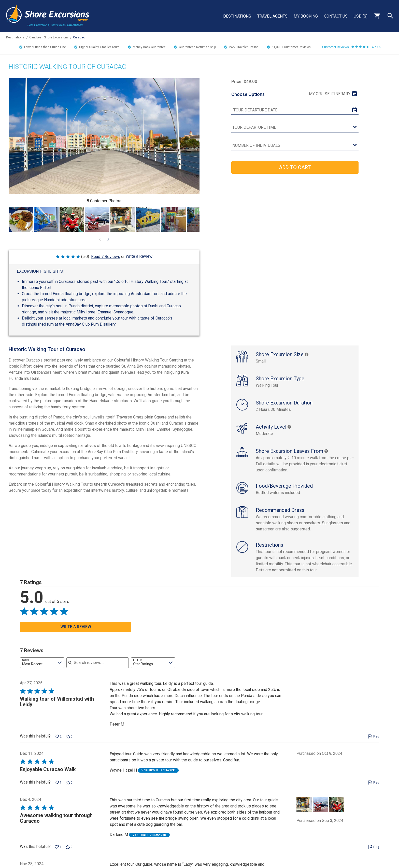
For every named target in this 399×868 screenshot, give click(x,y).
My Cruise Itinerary (330, 94)
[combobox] (42, 668)
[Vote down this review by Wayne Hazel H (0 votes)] (69, 788)
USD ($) (361, 16)
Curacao (79, 37)
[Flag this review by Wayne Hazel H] (374, 788)
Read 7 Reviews (106, 257)
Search (390, 16)
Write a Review (139, 256)
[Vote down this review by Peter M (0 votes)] (69, 742)
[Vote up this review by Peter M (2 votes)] (58, 742)
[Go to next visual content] (108, 239)
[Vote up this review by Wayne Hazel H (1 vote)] (58, 788)
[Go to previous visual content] (100, 239)
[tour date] (295, 110)
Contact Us (336, 16)
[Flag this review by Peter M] (374, 742)
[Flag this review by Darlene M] (374, 852)
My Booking (306, 16)
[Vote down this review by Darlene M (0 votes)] (69, 852)
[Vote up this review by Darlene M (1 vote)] (58, 852)
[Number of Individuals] (295, 146)
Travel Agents (272, 16)
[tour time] (295, 128)
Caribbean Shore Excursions (49, 37)
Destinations (237, 16)
